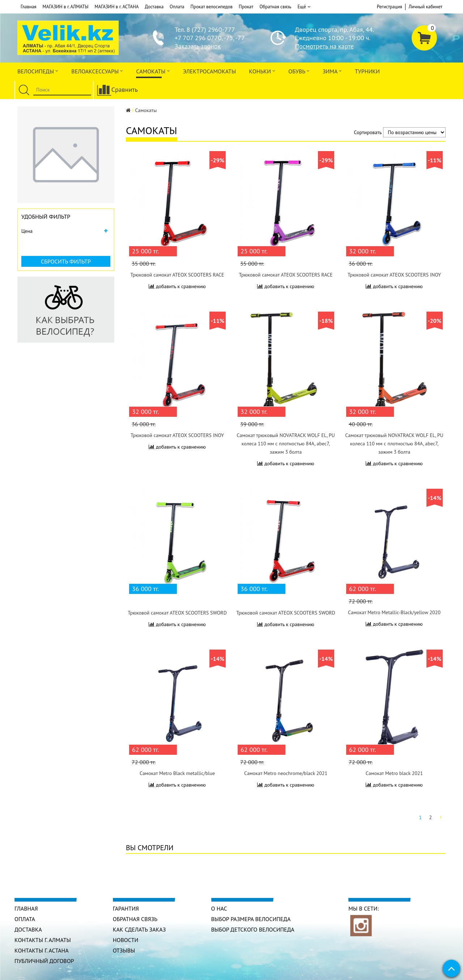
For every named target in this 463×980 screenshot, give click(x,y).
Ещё (304, 7)
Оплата (177, 7)
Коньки (262, 71)
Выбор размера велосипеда (251, 919)
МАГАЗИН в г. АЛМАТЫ (66, 7)
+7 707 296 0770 (198, 38)
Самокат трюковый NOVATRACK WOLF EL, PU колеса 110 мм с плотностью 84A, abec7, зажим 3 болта (286, 444)
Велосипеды (38, 71)
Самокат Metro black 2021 (394, 773)
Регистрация (390, 7)
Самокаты (153, 71)
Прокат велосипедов (212, 7)
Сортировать (368, 132)
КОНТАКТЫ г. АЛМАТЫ (43, 940)
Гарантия (126, 908)
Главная (29, 7)
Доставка (154, 7)
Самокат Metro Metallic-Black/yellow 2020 (394, 612)
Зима (332, 71)
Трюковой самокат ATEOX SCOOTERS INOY (394, 275)
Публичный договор (44, 961)
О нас (219, 908)
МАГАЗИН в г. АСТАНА (116, 7)
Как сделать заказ (139, 929)
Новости (126, 940)
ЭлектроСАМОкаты (210, 71)
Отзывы (124, 950)
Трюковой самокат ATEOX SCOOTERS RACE (177, 275)
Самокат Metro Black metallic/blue (177, 773)
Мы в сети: (364, 908)
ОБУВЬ (299, 71)
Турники (367, 71)
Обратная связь (275, 7)
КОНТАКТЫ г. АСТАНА (42, 950)
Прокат (246, 7)
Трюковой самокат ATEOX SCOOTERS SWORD (177, 613)
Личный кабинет (426, 7)
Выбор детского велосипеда (253, 929)
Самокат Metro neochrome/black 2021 (286, 773)
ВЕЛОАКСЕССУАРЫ (97, 71)
